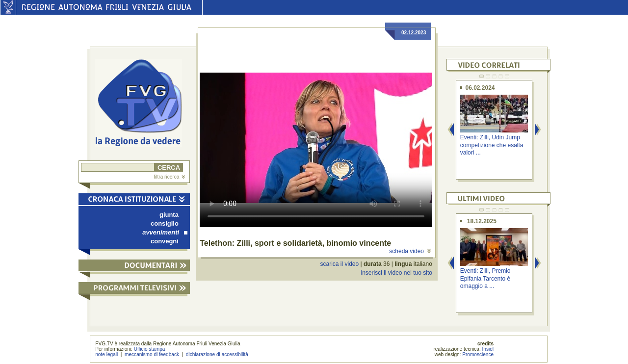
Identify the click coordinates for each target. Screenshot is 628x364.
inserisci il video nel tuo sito (396, 273)
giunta (169, 215)
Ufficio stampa (150, 349)
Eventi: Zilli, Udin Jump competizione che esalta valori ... (492, 145)
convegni (165, 241)
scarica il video (340, 264)
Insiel (488, 349)
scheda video (410, 251)
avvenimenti (165, 232)
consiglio (165, 223)
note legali (106, 354)
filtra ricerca (169, 177)
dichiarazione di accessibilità (217, 354)
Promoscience (478, 354)
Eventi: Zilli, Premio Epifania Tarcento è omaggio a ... (485, 278)
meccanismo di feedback (152, 354)
